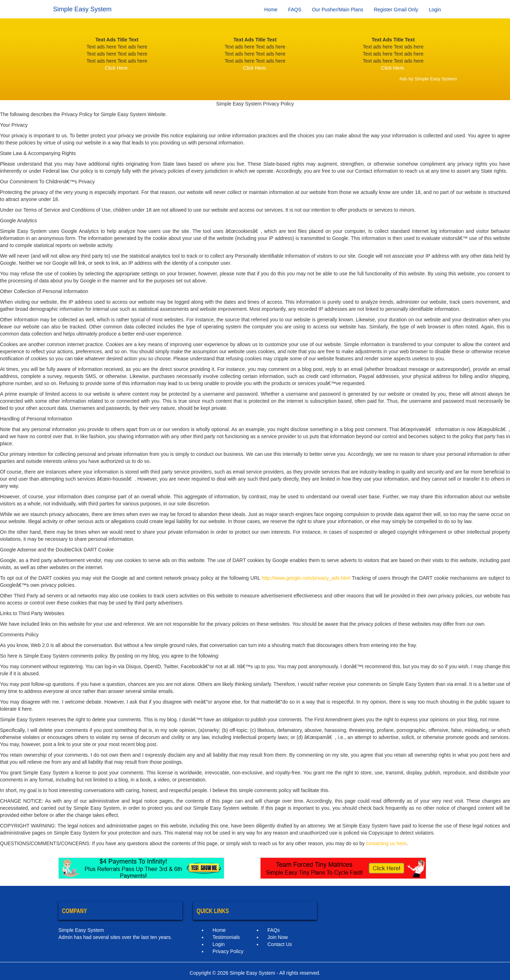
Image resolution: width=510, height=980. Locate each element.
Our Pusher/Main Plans (338, 10)
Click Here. (117, 68)
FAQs (274, 930)
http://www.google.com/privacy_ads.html (306, 578)
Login (435, 10)
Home (271, 10)
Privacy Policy (228, 951)
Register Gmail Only (396, 10)
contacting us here (386, 843)
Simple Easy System (82, 9)
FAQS (294, 10)
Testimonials (226, 937)
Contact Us (280, 944)
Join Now (278, 937)
